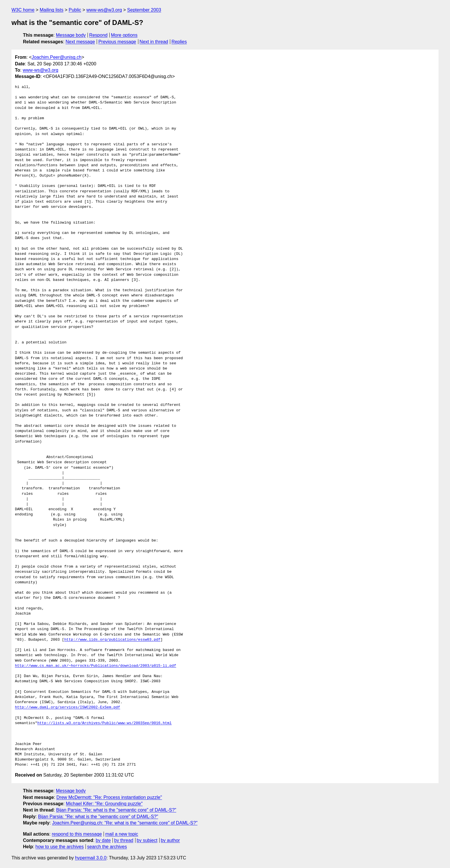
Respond (98, 35)
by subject (147, 840)
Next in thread (154, 42)
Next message (80, 42)
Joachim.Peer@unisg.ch (57, 57)
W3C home (23, 10)
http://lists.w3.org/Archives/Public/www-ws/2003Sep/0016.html (104, 723)
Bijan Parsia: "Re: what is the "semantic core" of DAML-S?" (116, 810)
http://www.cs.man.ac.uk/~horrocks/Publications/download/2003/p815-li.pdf (96, 666)
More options (124, 35)
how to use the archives (60, 847)
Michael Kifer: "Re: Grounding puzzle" (104, 804)
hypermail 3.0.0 (91, 858)
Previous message (117, 42)
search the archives (107, 847)
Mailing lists (52, 10)
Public (75, 10)
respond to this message (77, 834)
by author (170, 840)
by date (103, 840)
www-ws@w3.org (104, 10)
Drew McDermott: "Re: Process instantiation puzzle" (109, 797)
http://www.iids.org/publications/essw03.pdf (112, 640)
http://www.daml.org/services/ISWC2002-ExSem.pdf (68, 707)
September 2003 (144, 10)
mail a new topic (122, 834)
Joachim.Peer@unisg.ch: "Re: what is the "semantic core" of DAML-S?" (125, 823)
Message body (71, 35)
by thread (124, 840)
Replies (179, 42)
